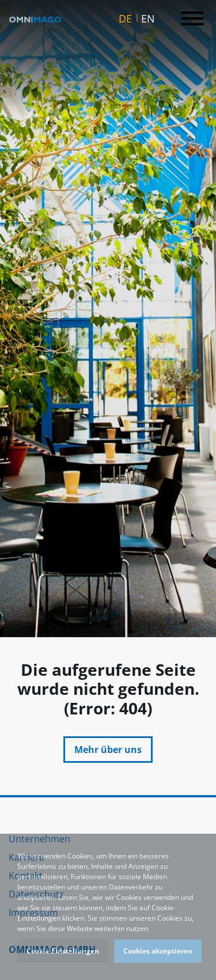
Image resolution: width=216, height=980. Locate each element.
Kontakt (26, 876)
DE (125, 18)
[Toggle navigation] (192, 19)
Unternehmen (39, 839)
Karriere (26, 857)
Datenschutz (36, 894)
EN (148, 18)
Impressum (33, 913)
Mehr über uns (108, 750)
